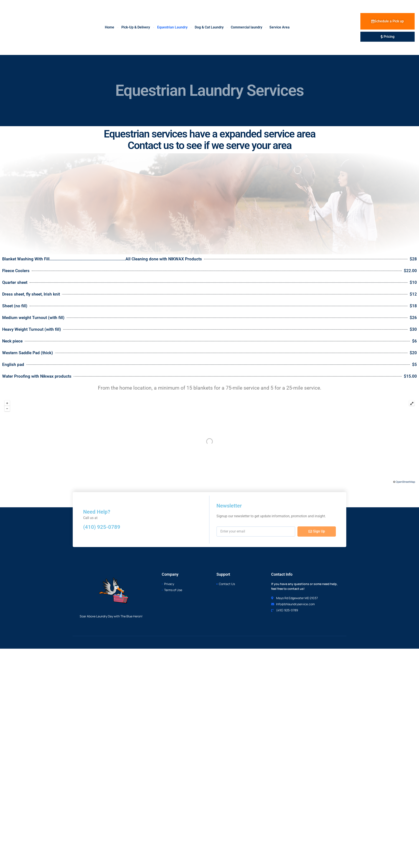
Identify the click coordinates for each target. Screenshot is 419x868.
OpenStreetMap (405, 482)
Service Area (280, 27)
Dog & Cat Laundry (209, 27)
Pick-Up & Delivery (136, 27)
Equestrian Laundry (172, 27)
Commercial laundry (247, 27)
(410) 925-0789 (102, 527)
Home (110, 27)
